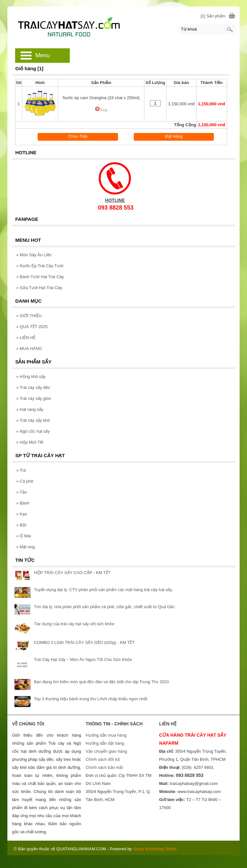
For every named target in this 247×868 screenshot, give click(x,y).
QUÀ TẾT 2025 (32, 327)
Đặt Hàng (174, 136)
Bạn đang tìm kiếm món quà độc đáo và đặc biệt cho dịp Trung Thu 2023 (101, 682)
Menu (43, 55)
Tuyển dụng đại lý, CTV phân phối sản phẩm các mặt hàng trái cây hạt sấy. (103, 590)
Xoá (101, 110)
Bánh (23, 503)
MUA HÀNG (29, 349)
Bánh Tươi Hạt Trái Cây (40, 277)
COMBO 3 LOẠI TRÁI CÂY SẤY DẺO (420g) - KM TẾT (84, 642)
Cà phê (25, 481)
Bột (21, 525)
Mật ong (25, 547)
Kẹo (22, 514)
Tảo (21, 492)
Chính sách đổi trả (103, 759)
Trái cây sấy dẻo (33, 387)
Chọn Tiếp (78, 136)
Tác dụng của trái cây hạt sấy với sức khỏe (74, 624)
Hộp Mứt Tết (30, 442)
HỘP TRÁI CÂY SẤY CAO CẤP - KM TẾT (72, 573)
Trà (21, 470)
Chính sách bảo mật (104, 767)
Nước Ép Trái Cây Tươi (40, 266)
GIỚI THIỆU (29, 316)
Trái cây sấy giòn (33, 398)
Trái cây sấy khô (33, 420)
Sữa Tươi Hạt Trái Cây (39, 288)
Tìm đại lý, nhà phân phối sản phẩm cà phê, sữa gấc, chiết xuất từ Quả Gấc (104, 607)
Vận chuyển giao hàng (106, 751)
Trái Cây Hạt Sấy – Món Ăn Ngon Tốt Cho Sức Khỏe (83, 660)
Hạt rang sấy (30, 409)
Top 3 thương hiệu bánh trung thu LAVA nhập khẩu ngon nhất (90, 699)
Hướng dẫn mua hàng (106, 735)
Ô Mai (23, 536)
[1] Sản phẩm (213, 16)
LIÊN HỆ (26, 338)
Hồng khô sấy (31, 377)
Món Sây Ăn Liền (34, 255)
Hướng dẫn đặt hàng (105, 743)
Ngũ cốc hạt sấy (33, 431)
